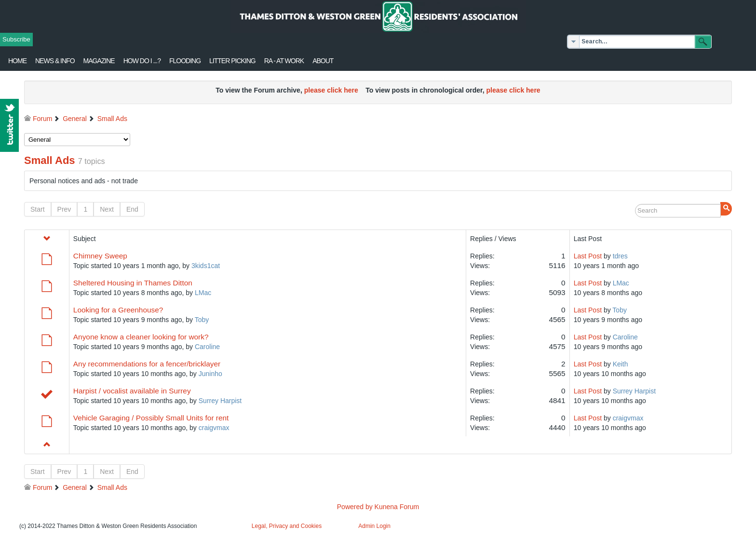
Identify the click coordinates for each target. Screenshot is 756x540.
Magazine (99, 61)
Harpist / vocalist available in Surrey (132, 391)
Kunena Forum (397, 507)
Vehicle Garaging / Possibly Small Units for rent (151, 418)
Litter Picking (232, 61)
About (323, 61)
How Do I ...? (142, 61)
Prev (64, 209)
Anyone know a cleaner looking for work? (141, 337)
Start (38, 209)
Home (17, 61)
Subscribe (16, 39)
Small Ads (112, 119)
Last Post (588, 256)
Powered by (355, 507)
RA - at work (284, 61)
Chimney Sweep (100, 256)
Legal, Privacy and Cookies (287, 526)
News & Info (55, 61)
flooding (185, 61)
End (132, 209)
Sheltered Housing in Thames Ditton (133, 283)
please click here (331, 90)
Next (107, 209)
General (75, 119)
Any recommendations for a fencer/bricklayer (147, 364)
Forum (42, 119)
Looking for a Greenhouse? (118, 310)
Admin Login (374, 526)
